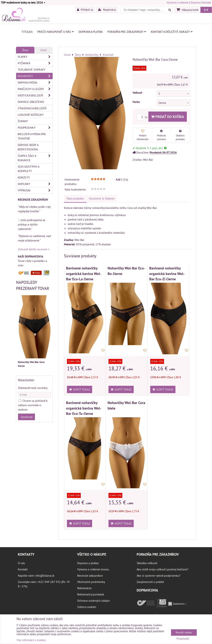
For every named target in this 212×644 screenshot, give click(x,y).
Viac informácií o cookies (31, 640)
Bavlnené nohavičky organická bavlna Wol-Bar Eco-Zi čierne (167, 274)
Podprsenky (35, 128)
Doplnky (35, 184)
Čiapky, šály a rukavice (35, 158)
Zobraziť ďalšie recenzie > (34, 249)
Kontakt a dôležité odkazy (172, 32)
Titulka (27, 32)
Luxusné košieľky (31, 115)
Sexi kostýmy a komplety (28, 169)
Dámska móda (35, 82)
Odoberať (26, 417)
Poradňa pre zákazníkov (127, 32)
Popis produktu (75, 199)
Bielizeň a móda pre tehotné (32, 136)
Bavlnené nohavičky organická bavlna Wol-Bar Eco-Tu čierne (84, 408)
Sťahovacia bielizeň (32, 108)
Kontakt (207, 2)
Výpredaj (35, 190)
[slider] (98, 179)
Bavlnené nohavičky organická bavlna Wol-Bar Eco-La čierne (84, 274)
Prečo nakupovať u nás (56, 32)
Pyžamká (35, 63)
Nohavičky (35, 76)
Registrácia (107, 10)
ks (143, 117)
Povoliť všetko (184, 632)
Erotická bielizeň (35, 95)
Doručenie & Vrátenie (102, 199)
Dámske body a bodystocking (28, 147)
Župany (23, 121)
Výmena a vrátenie (177, 2)
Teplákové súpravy (31, 70)
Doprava (195, 2)
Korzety (24, 177)
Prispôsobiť (183, 639)
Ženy (25, 50)
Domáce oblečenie (31, 102)
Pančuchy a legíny (35, 89)
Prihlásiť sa (85, 10)
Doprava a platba (91, 32)
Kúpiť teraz (80, 389)
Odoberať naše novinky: (33, 388)
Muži (43, 50)
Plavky (35, 57)
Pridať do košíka (168, 117)
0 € (206, 10)
